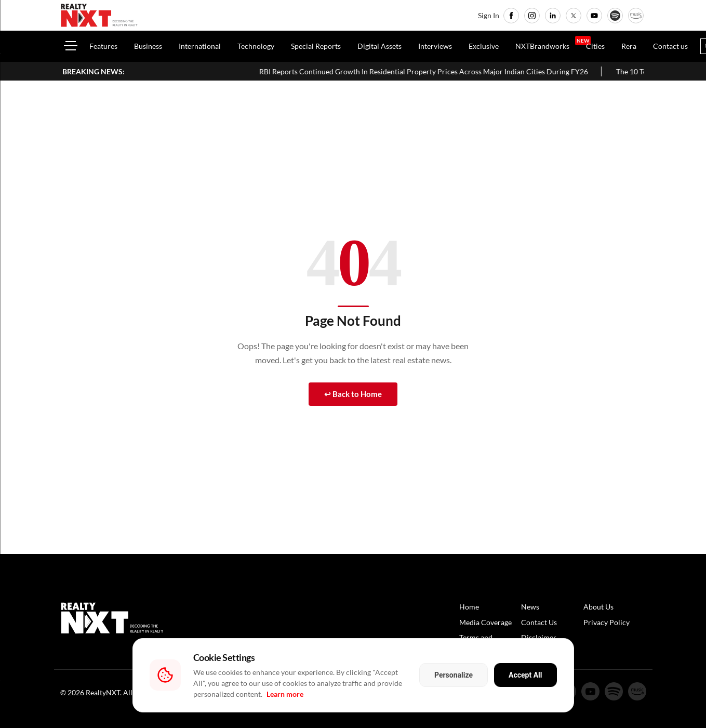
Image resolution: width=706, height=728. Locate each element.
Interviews (435, 46)
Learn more (285, 694)
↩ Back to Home (353, 394)
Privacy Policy (607, 622)
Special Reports (316, 46)
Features (103, 46)
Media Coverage (485, 622)
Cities (595, 46)
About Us (598, 607)
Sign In (489, 15)
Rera (629, 46)
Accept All (525, 675)
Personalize (454, 675)
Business (148, 46)
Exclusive (484, 46)
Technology (256, 46)
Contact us (670, 46)
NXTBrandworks (542, 46)
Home (469, 607)
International (200, 46)
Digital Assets (379, 46)
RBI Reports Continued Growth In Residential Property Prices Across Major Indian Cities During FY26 (484, 71)
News (530, 607)
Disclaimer (539, 637)
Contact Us (539, 622)
